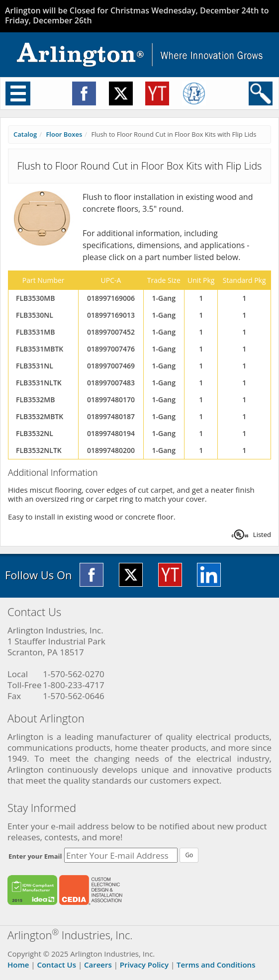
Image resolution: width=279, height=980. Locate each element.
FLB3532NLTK (39, 450)
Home (18, 965)
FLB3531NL (35, 366)
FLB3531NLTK (39, 383)
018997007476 (111, 349)
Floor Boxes (64, 134)
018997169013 (111, 315)
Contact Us (56, 965)
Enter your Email (35, 856)
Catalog (25, 134)
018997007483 (111, 383)
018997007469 (111, 366)
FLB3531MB (35, 332)
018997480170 (111, 400)
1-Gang (164, 298)
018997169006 (111, 298)
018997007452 (111, 332)
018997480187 (111, 416)
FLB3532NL (35, 433)
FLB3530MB (35, 298)
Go (189, 855)
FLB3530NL (35, 315)
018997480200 (111, 450)
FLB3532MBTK (40, 416)
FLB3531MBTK (40, 349)
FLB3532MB (35, 400)
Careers (98, 965)
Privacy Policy (144, 965)
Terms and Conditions (216, 965)
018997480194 (111, 433)
